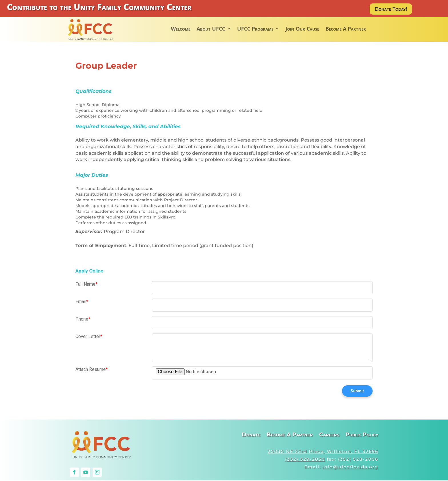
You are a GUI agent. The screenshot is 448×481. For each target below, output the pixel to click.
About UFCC (211, 29)
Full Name (86, 285)
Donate (251, 436)
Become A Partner (346, 29)
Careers (329, 436)
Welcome (181, 29)
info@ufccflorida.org (350, 467)
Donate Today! (393, 9)
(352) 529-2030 (305, 460)
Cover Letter (89, 337)
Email (82, 302)
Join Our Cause (302, 29)
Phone (83, 320)
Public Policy (362, 436)
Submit (357, 392)
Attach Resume (92, 370)
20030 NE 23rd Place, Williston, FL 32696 (323, 452)
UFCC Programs (255, 29)
